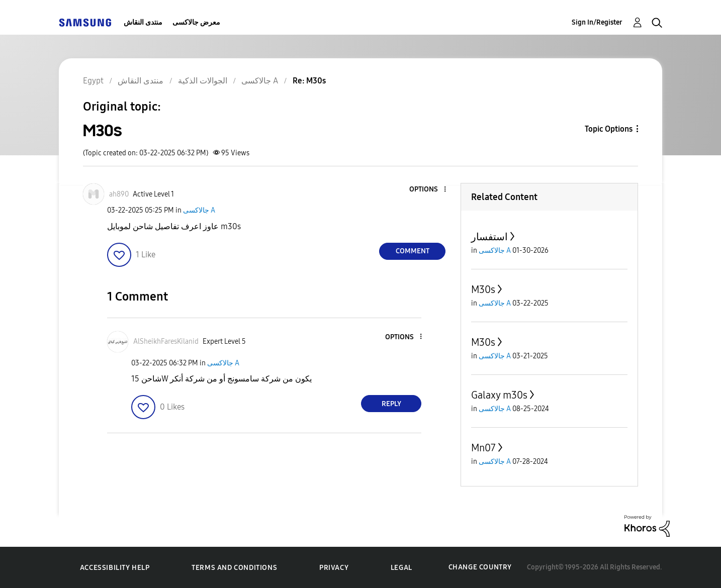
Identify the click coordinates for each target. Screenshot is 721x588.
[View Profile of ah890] (119, 194)
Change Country (480, 567)
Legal (401, 568)
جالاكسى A (199, 210)
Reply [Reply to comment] (391, 404)
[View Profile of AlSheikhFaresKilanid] (166, 341)
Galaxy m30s (499, 395)
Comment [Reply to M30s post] (413, 251)
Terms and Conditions (234, 568)
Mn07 (483, 448)
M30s (483, 289)
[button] (428, 190)
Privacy (334, 568)
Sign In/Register (597, 22)
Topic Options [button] (609, 129)
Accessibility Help (115, 568)
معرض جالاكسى (196, 22)
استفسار (489, 237)
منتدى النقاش (143, 22)
